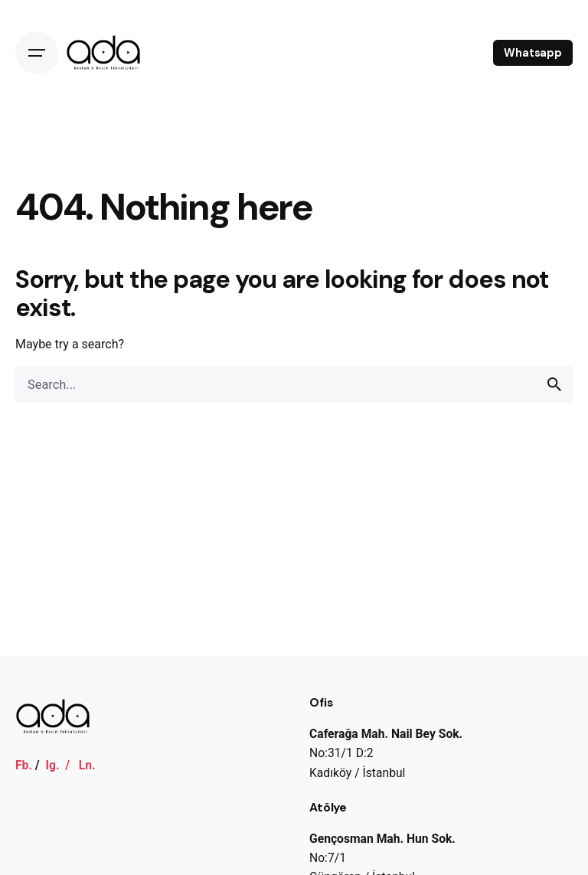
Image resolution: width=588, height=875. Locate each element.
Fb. (24, 765)
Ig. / (62, 765)
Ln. (87, 765)
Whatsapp (533, 53)
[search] (554, 384)
